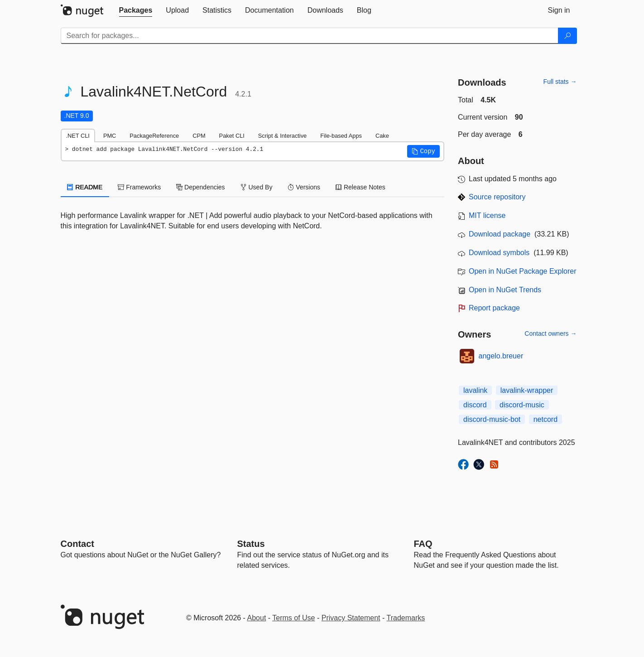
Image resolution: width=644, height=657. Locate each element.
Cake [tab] (382, 136)
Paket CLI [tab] (232, 136)
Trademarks (406, 618)
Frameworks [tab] (139, 187)
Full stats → (560, 82)
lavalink (475, 390)
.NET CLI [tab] (78, 136)
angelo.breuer (501, 356)
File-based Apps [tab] (341, 136)
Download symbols (499, 253)
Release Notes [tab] (360, 187)
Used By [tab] (257, 187)
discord (475, 405)
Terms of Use (293, 618)
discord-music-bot (492, 419)
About (257, 618)
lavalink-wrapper (527, 390)
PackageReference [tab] (154, 136)
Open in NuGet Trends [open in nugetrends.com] (505, 290)
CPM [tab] (199, 136)
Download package (500, 234)
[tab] (136, 10)
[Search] (567, 36)
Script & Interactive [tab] (282, 136)
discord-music (522, 405)
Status (251, 544)
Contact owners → (550, 333)
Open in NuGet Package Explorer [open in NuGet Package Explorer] (522, 271)
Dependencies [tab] (200, 187)
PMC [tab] (110, 136)
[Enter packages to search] (310, 36)
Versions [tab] (304, 187)
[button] (423, 151)
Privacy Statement (351, 618)
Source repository (497, 197)
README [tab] (85, 187)
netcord (545, 419)
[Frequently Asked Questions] (423, 544)
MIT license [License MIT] (487, 215)
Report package (494, 308)
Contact (77, 544)
